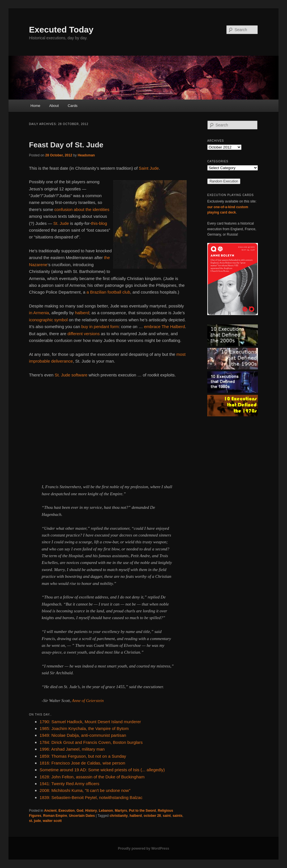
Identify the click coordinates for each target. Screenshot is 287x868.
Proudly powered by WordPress (143, 848)
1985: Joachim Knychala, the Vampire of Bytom (84, 728)
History (91, 811)
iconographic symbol (48, 320)
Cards (73, 106)
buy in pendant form (100, 327)
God (80, 811)
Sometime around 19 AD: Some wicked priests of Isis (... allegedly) (102, 770)
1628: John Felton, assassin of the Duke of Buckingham (92, 777)
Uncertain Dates (82, 816)
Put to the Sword (142, 811)
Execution (67, 811)
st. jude (35, 821)
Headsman (86, 155)
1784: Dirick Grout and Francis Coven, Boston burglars (91, 742)
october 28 (152, 816)
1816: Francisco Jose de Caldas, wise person (82, 763)
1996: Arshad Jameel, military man (72, 749)
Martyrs (121, 811)
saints (177, 816)
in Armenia (39, 313)
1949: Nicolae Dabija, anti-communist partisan (83, 735)
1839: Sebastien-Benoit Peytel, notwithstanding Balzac (91, 797)
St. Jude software (71, 375)
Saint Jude (149, 168)
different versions (84, 334)
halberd (82, 313)
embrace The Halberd (164, 327)
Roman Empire (55, 816)
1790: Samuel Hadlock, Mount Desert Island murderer (90, 722)
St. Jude (61, 223)
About (54, 106)
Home (35, 106)
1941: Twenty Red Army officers (69, 784)
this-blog (99, 223)
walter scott (52, 821)
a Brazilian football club (108, 292)
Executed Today (61, 30)
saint (167, 816)
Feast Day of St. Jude (66, 145)
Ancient (50, 811)
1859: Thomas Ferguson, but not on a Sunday (83, 756)
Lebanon (106, 811)
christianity (119, 816)
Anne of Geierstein (88, 701)
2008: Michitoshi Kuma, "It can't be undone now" (85, 790)
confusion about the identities (82, 209)
